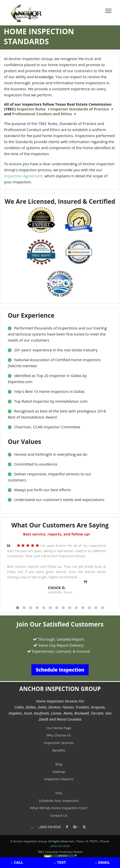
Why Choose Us (59, 735)
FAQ (59, 793)
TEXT (61, 862)
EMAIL (103, 862)
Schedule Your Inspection (59, 801)
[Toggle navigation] (108, 11)
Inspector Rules (32, 109)
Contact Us (59, 815)
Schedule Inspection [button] (60, 670)
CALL (18, 862)
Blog (59, 764)
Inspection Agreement (23, 176)
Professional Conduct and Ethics (42, 114)
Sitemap (59, 772)
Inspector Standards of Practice (80, 109)
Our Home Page (59, 728)
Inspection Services (59, 743)
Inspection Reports (59, 779)
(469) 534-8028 (49, 827)
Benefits (59, 750)
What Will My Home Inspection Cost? (59, 808)
